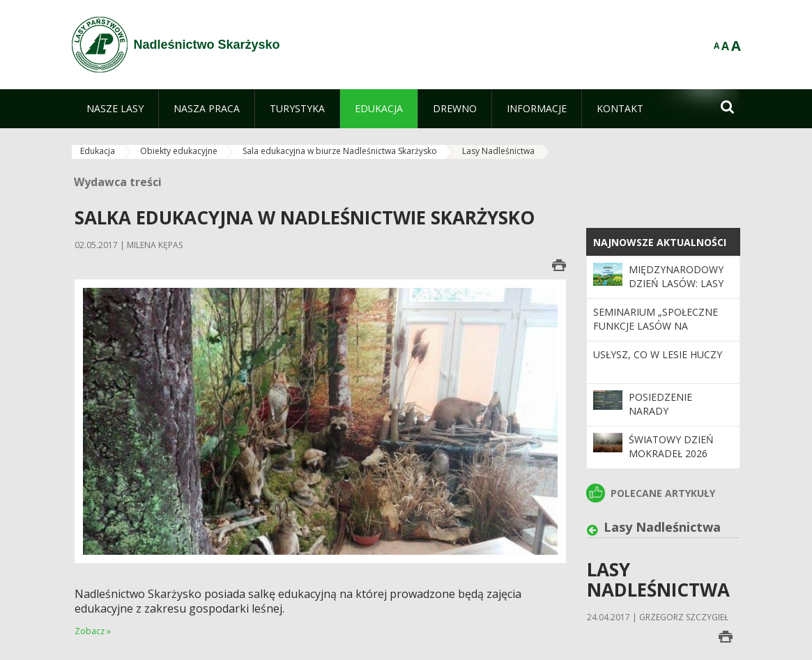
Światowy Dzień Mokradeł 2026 (671, 446)
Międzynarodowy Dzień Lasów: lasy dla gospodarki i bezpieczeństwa (676, 291)
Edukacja (98, 151)
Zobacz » (93, 631)
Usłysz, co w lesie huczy (658, 354)
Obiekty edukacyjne (179, 151)
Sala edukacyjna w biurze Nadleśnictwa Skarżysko (340, 151)
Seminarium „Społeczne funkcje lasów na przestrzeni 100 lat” (656, 326)
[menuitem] (115, 109)
